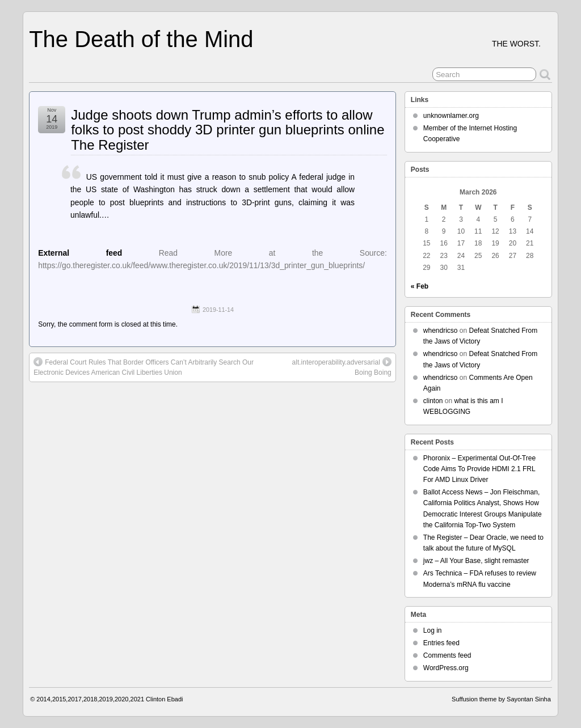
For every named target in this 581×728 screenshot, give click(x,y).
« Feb (420, 286)
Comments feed (447, 655)
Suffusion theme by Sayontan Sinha (501, 699)
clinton (433, 401)
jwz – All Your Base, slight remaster (476, 561)
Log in (433, 630)
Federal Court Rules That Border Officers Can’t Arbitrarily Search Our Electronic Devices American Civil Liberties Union (144, 367)
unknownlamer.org (451, 116)
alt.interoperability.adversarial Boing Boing (342, 367)
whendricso (441, 331)
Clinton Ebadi (164, 699)
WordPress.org (446, 668)
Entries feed (441, 643)
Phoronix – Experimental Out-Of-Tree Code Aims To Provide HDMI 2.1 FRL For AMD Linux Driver (479, 469)
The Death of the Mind (141, 39)
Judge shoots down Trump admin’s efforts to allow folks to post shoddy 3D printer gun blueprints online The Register (228, 130)
